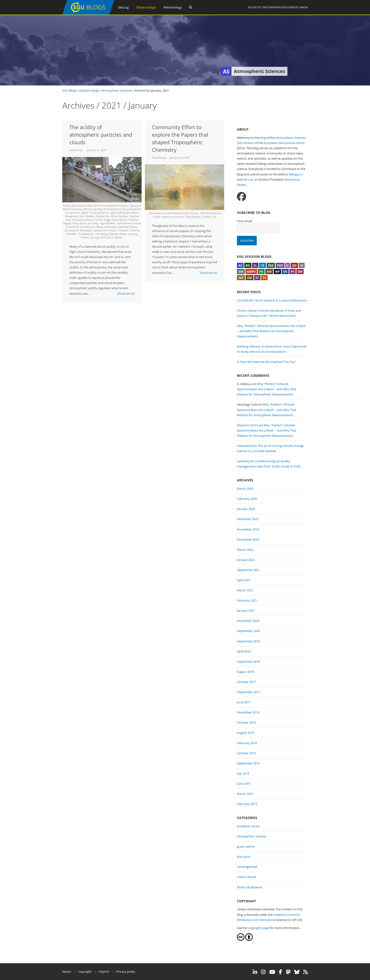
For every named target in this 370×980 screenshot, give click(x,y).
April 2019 (244, 651)
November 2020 (248, 621)
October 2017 (246, 682)
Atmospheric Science (251, 836)
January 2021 (246, 611)
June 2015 (244, 784)
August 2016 (246, 733)
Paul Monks (159, 158)
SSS (250, 278)
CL (255, 265)
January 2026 (246, 509)
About (67, 972)
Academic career (248, 826)
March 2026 (245, 488)
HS (261, 272)
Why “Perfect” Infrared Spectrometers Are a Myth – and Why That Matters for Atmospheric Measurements (271, 331)
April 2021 (244, 580)
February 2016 (247, 743)
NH (269, 272)
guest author (246, 846)
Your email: (245, 221)
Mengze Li (296, 174)
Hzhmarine (245, 446)
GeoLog (123, 7)
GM (241, 272)
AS (240, 265)
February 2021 (247, 600)
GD (294, 265)
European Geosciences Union (287, 7)
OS (285, 272)
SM (300, 272)
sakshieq (243, 461)
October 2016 (246, 722)
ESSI (280, 265)
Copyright (85, 972)
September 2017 (248, 692)
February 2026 (247, 499)
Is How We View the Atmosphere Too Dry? (266, 362)
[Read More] (126, 293)
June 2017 (244, 702)
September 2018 (248, 662)
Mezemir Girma (248, 425)
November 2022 (248, 539)
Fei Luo (248, 179)
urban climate (247, 877)
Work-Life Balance (249, 887)
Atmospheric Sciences (117, 90)
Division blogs (146, 7)
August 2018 (246, 672)
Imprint (104, 972)
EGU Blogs (69, 90)
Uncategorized (247, 867)
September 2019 (248, 641)
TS (264, 278)
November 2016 (248, 712)
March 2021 (245, 590)
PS (292, 272)
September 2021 (248, 570)
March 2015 (245, 794)
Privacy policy (126, 972)
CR (263, 265)
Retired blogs (173, 7)
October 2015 (246, 753)
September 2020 (248, 631)
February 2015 (247, 804)
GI (302, 265)
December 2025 (248, 519)
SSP (241, 278)
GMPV (251, 272)
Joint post (244, 857)
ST (257, 278)
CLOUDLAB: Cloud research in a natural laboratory (272, 300)
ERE (271, 265)
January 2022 (246, 560)
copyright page (259, 928)
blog (263, 138)
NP (277, 272)
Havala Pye (76, 150)
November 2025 (248, 529)
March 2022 (245, 550)
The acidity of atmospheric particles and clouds (101, 135)
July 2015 (243, 773)
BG (248, 265)
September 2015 (248, 763)
